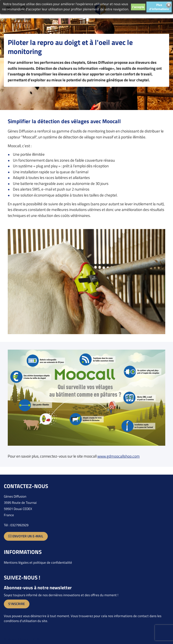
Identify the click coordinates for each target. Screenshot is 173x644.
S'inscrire (17, 604)
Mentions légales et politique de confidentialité (38, 562)
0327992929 (19, 525)
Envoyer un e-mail (26, 536)
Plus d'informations (159, 7)
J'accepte (138, 7)
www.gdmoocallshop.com (119, 456)
